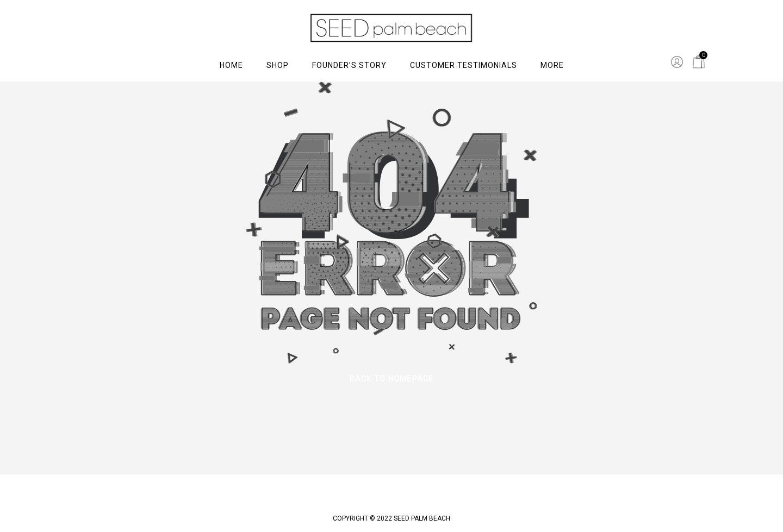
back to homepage (392, 379)
